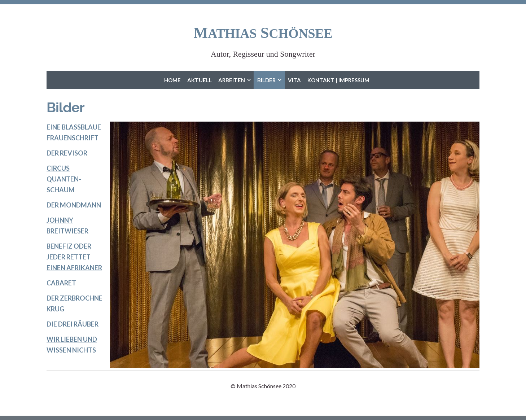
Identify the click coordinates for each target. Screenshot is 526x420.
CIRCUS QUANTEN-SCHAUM (64, 179)
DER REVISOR (67, 153)
